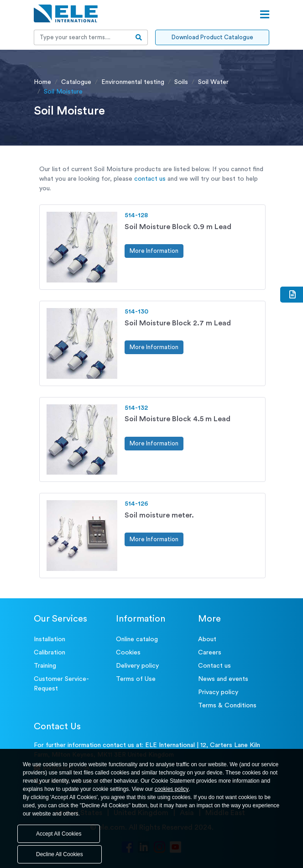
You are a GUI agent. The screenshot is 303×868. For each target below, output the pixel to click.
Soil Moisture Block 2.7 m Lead (178, 323)
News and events (223, 679)
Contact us (214, 666)
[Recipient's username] (82, 37)
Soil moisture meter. (159, 515)
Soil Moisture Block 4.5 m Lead (178, 419)
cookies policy (172, 789)
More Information (154, 251)
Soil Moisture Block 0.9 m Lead (178, 227)
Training (45, 666)
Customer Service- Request (61, 684)
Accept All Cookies (59, 834)
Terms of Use (136, 679)
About (207, 639)
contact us (150, 179)
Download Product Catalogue (212, 37)
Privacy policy (218, 692)
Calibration (50, 653)
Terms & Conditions (227, 706)
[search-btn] (139, 37)
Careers (210, 653)
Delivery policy (137, 666)
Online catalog (137, 639)
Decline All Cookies (60, 854)
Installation (50, 639)
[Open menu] (265, 15)
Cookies (128, 653)
